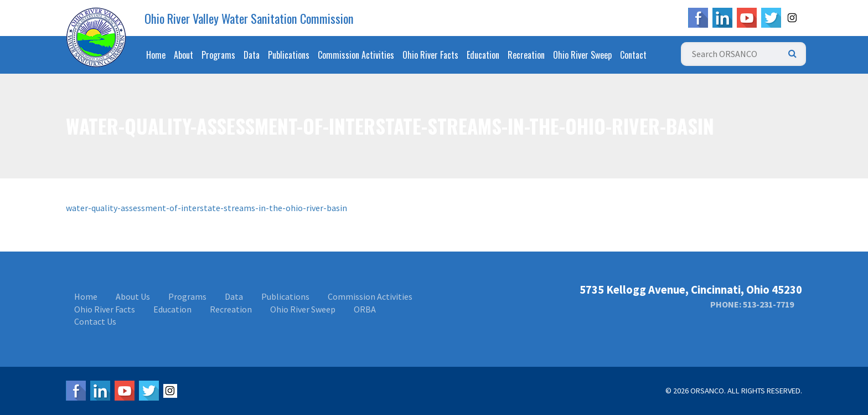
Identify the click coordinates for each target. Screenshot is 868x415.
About (184, 55)
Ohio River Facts (430, 55)
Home (156, 55)
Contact (633, 55)
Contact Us (95, 321)
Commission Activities (356, 55)
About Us (133, 296)
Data (252, 55)
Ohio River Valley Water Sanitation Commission (249, 18)
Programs (218, 55)
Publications (289, 55)
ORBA (365, 309)
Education (483, 55)
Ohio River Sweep (582, 55)
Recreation (526, 55)
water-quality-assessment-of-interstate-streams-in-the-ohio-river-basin (206, 208)
